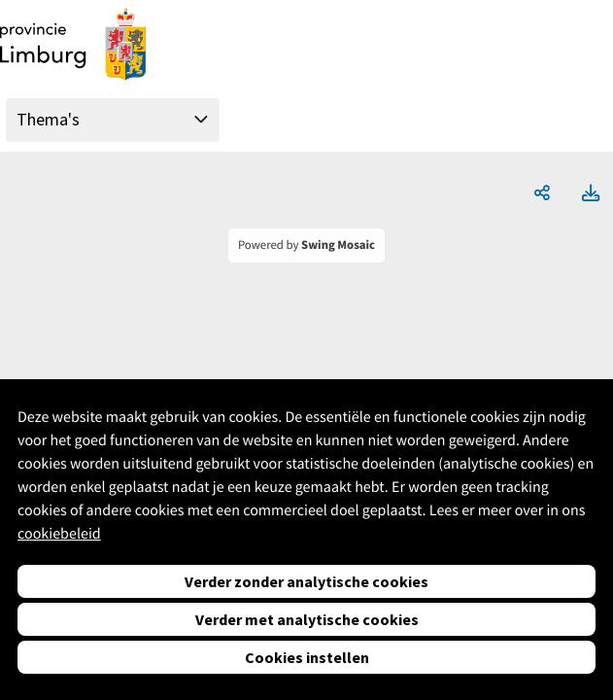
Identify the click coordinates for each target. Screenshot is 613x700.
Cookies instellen (307, 657)
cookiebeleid (59, 534)
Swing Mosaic (338, 245)
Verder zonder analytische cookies (306, 581)
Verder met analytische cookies (307, 619)
